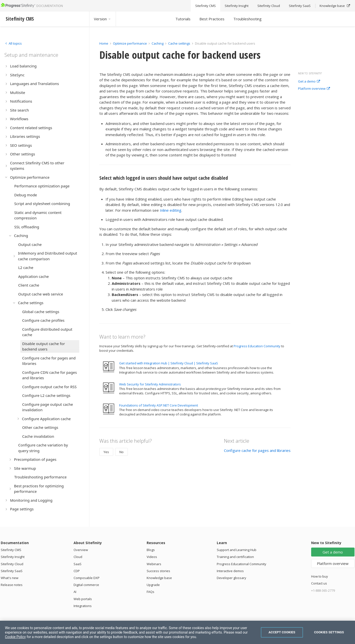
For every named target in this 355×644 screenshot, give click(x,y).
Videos (152, 557)
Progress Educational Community (242, 564)
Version (103, 19)
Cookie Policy (15, 637)
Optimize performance (130, 43)
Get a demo (309, 82)
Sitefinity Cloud (12, 564)
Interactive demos (230, 571)
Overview (81, 550)
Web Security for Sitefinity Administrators (150, 384)
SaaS (78, 564)
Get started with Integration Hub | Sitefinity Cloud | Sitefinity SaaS (169, 363)
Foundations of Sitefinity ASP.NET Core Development (159, 405)
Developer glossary (232, 578)
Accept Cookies (282, 632)
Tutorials (183, 19)
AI (75, 592)
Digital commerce (86, 585)
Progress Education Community (257, 346)
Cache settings (179, 43)
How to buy (320, 576)
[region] (177, 632)
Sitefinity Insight (13, 557)
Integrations (83, 606)
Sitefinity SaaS (12, 571)
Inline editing (171, 210)
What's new (10, 578)
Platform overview (314, 89)
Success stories (158, 571)
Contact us (319, 583)
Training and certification (235, 557)
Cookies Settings (329, 632)
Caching (158, 43)
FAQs (150, 592)
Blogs (151, 550)
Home (104, 43)
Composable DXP (87, 578)
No (122, 452)
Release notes (12, 585)
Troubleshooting (247, 19)
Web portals (83, 599)
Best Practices (212, 19)
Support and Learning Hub (237, 550)
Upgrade (153, 585)
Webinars (154, 564)
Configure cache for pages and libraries (257, 450)
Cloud (78, 557)
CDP (77, 571)
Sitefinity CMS (11, 550)
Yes (106, 452)
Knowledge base (159, 578)
